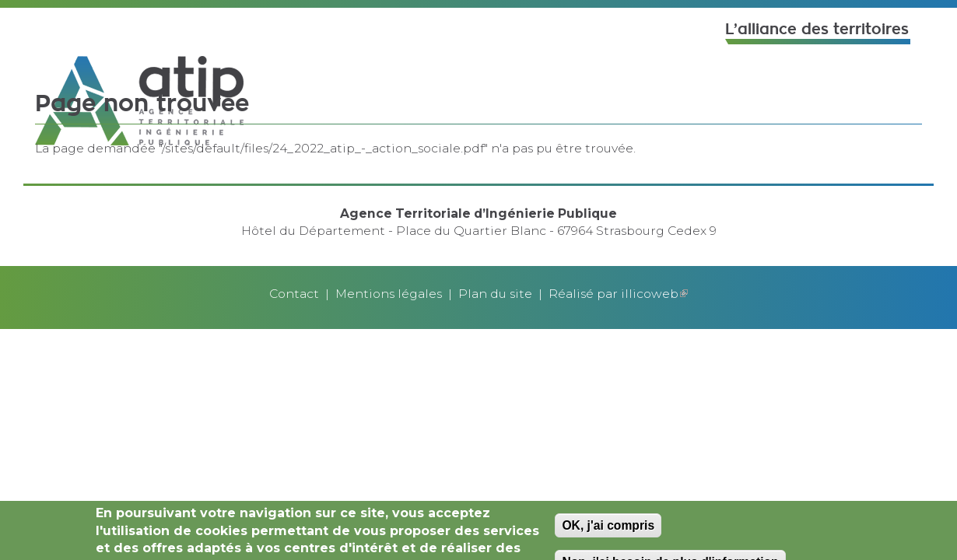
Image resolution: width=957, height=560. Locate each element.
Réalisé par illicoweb (618, 294)
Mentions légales (389, 294)
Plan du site (495, 294)
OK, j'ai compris (608, 528)
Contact (294, 294)
